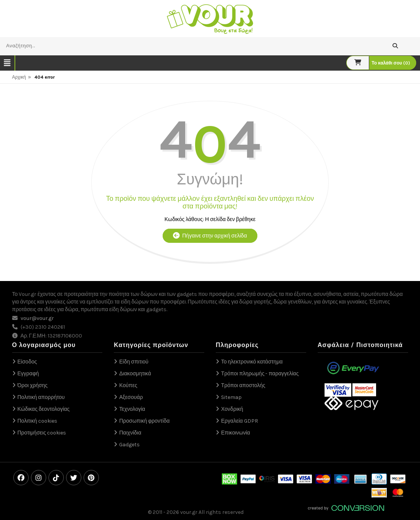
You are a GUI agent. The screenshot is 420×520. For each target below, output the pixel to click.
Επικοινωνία (236, 433)
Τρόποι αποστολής (243, 385)
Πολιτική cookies (37, 421)
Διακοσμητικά (135, 374)
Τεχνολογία (132, 409)
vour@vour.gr (37, 318)
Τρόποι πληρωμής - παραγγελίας (260, 374)
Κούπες (128, 385)
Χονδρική (232, 409)
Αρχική (19, 77)
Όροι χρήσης (33, 385)
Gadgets (129, 445)
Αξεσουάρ (131, 397)
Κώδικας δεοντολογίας (44, 409)
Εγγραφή (28, 374)
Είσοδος (27, 362)
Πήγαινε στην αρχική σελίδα (210, 236)
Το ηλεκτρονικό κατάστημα (252, 362)
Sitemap (231, 397)
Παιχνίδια (130, 433)
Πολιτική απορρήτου (41, 397)
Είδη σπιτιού (134, 362)
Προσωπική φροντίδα (144, 421)
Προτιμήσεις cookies (42, 433)
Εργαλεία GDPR (240, 421)
